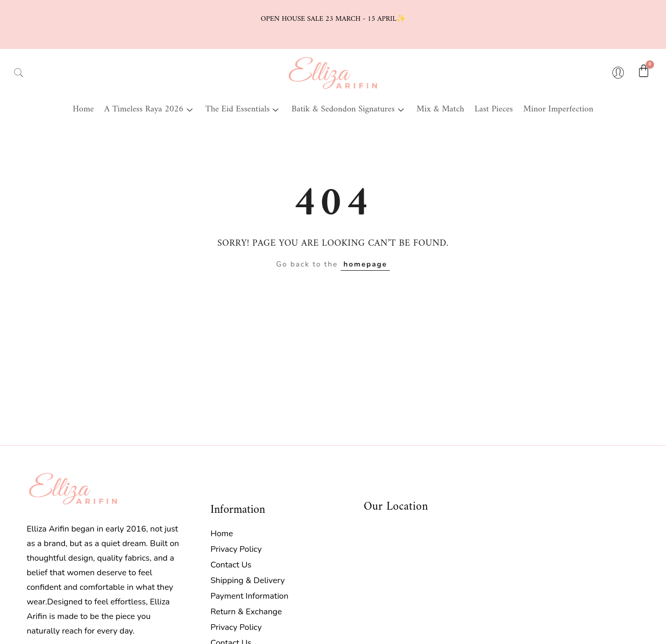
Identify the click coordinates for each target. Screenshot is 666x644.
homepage (365, 264)
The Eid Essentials (244, 109)
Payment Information (249, 596)
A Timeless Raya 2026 (149, 109)
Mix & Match (440, 109)
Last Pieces (494, 109)
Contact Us (231, 565)
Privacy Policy (236, 549)
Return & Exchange (246, 612)
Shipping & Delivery (247, 580)
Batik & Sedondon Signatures (349, 109)
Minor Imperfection (559, 109)
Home (84, 109)
